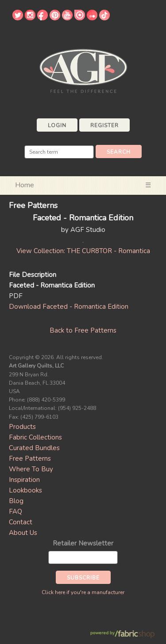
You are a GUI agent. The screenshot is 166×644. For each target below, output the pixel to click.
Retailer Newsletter (83, 543)
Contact (21, 522)
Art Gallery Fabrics (83, 70)
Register (104, 125)
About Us (23, 533)
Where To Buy (31, 469)
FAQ (15, 511)
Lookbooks (25, 490)
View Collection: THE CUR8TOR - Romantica (83, 251)
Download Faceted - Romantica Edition (69, 307)
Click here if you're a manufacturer (83, 592)
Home (25, 185)
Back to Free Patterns (83, 330)
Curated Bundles (34, 448)
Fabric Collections (35, 437)
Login (57, 125)
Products (22, 427)
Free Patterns (30, 458)
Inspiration (24, 480)
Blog (16, 501)
